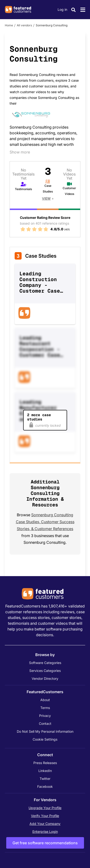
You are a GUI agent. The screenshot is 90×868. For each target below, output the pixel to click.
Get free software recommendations (45, 843)
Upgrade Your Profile (45, 808)
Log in (62, 9)
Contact (45, 723)
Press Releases (45, 763)
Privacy (45, 716)
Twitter (45, 779)
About (45, 700)
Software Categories (45, 663)
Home (9, 25)
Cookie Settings (45, 739)
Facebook (45, 786)
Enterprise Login (45, 831)
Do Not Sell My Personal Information (45, 731)
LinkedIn (45, 771)
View (46, 198)
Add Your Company (45, 824)
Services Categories (45, 671)
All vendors (24, 25)
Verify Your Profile (45, 816)
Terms (45, 708)
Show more (20, 152)
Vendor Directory (45, 678)
